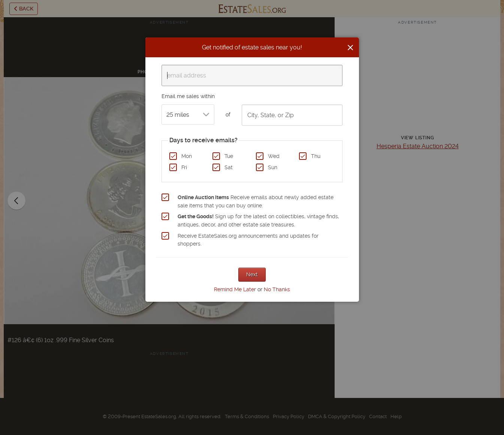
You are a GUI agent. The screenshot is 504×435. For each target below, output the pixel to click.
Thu (316, 156)
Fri (184, 167)
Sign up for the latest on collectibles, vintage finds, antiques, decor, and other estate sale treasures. (258, 220)
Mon (187, 156)
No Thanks (277, 289)
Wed (274, 156)
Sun (273, 167)
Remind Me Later (235, 289)
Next (252, 274)
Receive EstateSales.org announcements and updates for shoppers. (248, 240)
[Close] (350, 48)
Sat (229, 167)
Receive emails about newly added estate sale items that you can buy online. (256, 201)
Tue (229, 156)
